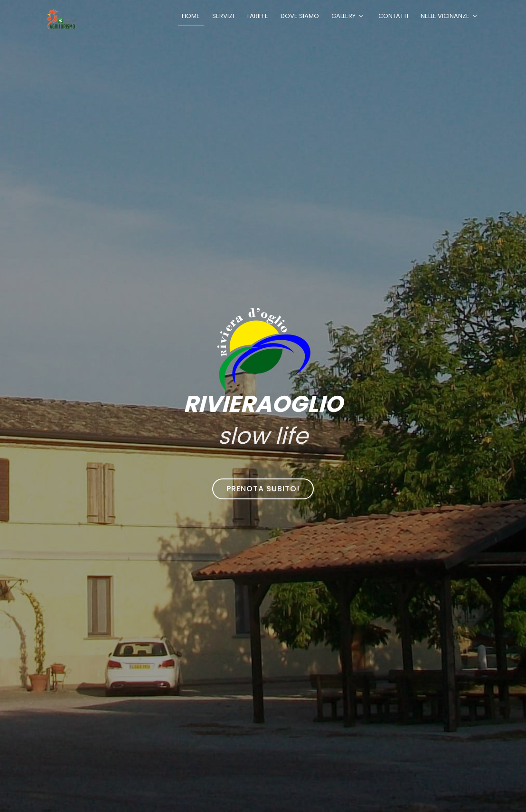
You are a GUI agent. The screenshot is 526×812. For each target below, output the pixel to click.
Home (191, 16)
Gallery (343, 16)
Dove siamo (300, 16)
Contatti (393, 16)
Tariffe (257, 16)
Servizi (223, 16)
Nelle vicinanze (445, 16)
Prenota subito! (263, 489)
